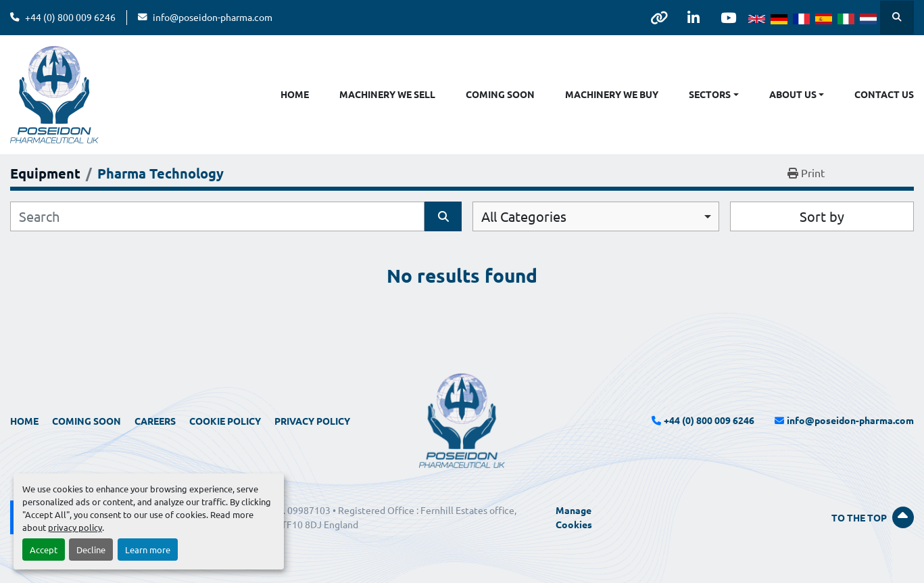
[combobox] (596, 216)
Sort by (822, 216)
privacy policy (75, 527)
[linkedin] (694, 18)
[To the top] (770, 517)
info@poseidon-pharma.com (213, 17)
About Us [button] (793, 94)
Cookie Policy (225, 421)
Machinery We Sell (387, 94)
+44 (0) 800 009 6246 (70, 17)
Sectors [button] (710, 94)
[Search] (217, 216)
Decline (91, 550)
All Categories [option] (524, 216)
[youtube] (728, 18)
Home (295, 94)
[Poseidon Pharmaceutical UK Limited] (462, 419)
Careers (155, 421)
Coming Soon (500, 94)
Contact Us (884, 94)
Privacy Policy (312, 421)
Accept (44, 550)
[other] (659, 18)
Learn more (148, 550)
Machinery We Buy (612, 94)
